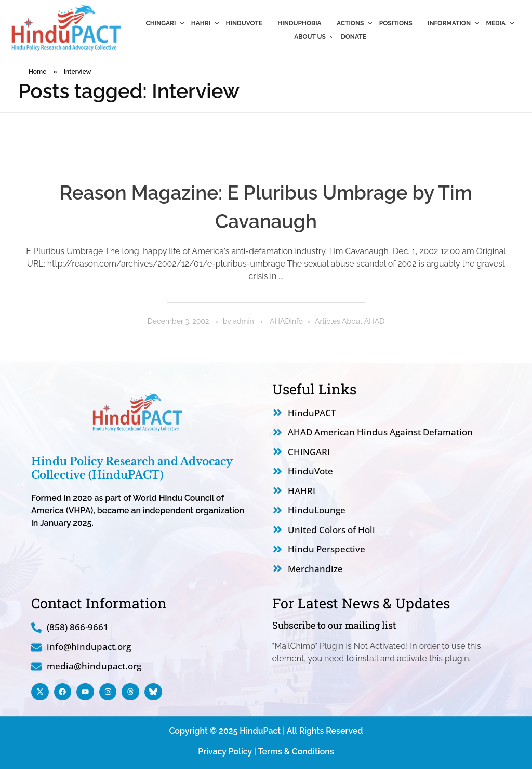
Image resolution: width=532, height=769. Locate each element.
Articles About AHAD (350, 321)
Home (37, 72)
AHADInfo (286, 321)
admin (244, 321)
